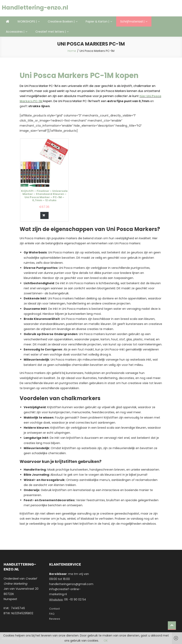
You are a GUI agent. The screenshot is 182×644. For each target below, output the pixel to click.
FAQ (52, 614)
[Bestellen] (44, 215)
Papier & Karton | (97, 21)
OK (106, 641)
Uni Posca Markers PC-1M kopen (79, 75)
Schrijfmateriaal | (132, 21)
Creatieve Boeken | (61, 21)
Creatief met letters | (51, 32)
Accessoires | (15, 32)
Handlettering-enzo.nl (35, 8)
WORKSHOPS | (27, 21)
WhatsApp (56, 600)
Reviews (55, 619)
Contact (54, 609)
